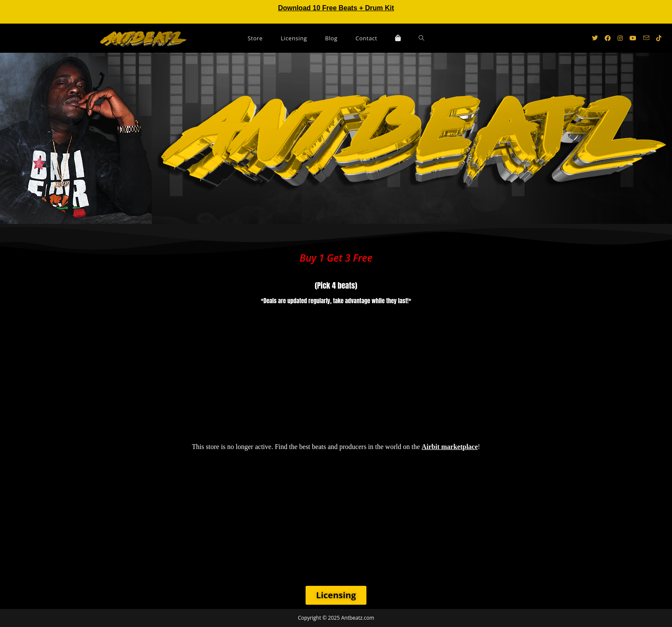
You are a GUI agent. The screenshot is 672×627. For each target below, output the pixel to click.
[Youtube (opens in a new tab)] (633, 38)
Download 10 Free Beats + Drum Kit (336, 8)
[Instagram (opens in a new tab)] (620, 38)
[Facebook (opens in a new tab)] (608, 38)
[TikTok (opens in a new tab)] (659, 38)
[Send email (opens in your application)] (646, 38)
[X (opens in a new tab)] (595, 38)
